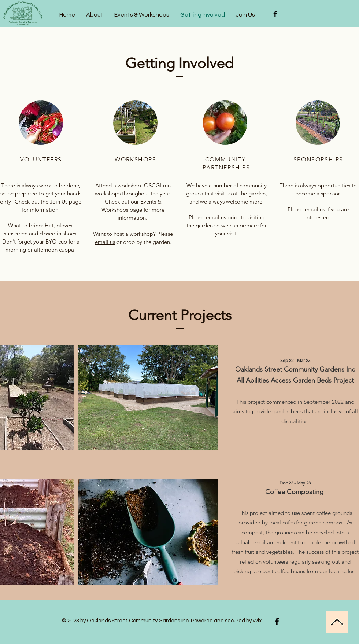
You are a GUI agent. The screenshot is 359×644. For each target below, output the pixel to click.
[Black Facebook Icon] (275, 14)
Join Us (59, 202)
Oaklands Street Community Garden (288, 369)
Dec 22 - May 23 (295, 483)
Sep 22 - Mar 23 (295, 360)
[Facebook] (277, 621)
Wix (257, 621)
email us (105, 242)
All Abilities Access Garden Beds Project (295, 380)
